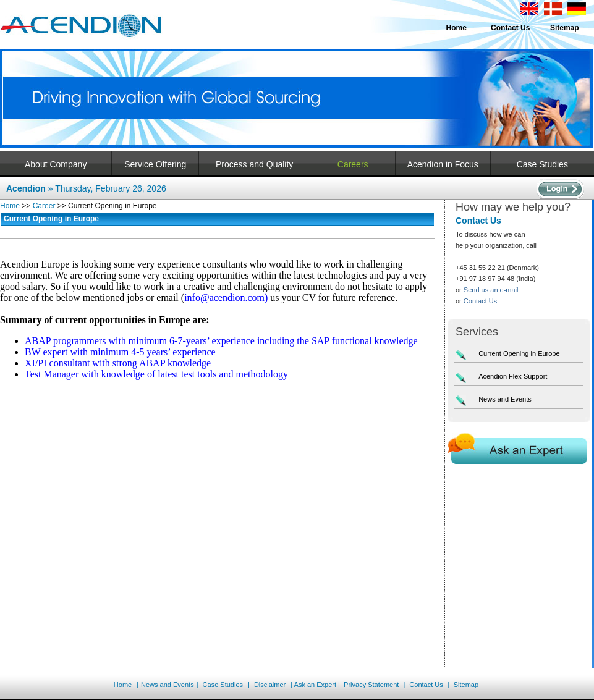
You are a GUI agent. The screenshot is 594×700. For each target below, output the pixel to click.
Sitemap (565, 28)
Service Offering (155, 164)
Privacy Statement (371, 685)
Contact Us (510, 28)
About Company (56, 164)
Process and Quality (254, 164)
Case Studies (542, 164)
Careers (353, 164)
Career (44, 206)
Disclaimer (269, 685)
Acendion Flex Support (513, 376)
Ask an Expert (315, 685)
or (487, 290)
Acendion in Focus (443, 164)
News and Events (505, 399)
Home (456, 28)
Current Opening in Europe (519, 353)
